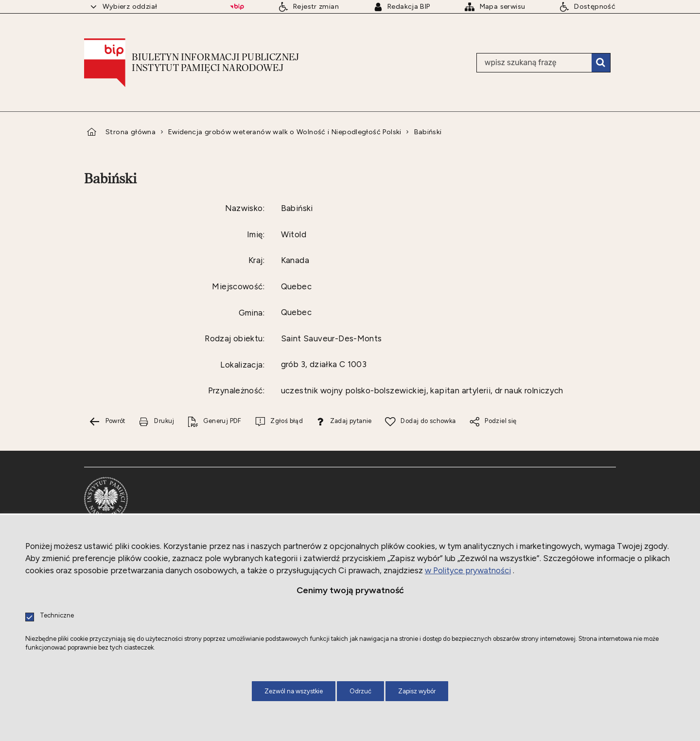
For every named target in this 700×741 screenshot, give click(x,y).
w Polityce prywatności (468, 570)
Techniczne (57, 616)
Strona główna (131, 132)
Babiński (428, 132)
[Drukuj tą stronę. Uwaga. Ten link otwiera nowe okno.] (157, 422)
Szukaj (601, 63)
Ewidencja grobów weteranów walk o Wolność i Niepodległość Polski (285, 132)
